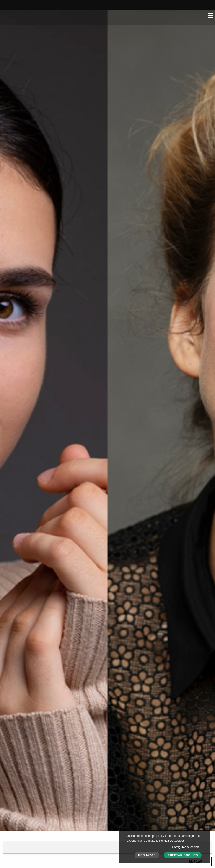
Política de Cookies (172, 841)
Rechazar (147, 855)
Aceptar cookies (183, 855)
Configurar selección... (187, 847)
